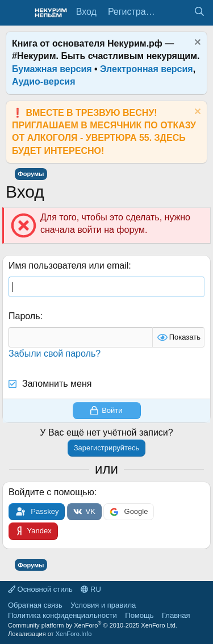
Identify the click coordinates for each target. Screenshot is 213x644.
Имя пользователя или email (68, 265)
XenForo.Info (74, 634)
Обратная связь (35, 605)
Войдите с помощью (51, 492)
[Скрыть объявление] (196, 43)
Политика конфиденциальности (62, 615)
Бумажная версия (52, 69)
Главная (176, 615)
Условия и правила (103, 605)
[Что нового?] (176, 12)
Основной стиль (40, 589)
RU (91, 589)
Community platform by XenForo (93, 625)
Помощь (139, 615)
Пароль (24, 316)
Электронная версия (147, 69)
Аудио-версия (44, 81)
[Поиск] (199, 12)
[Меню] (16, 13)
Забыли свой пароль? (55, 354)
